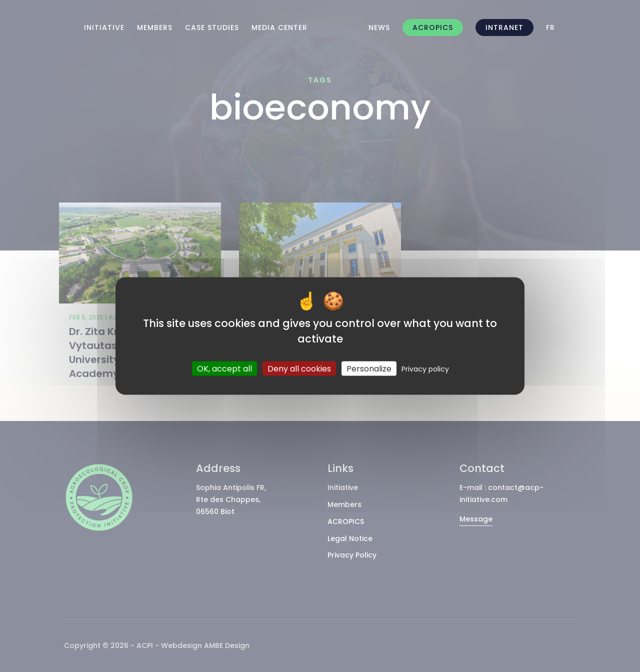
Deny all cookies (299, 368)
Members (155, 27)
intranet (504, 27)
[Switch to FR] (550, 27)
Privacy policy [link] (425, 368)
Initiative (104, 27)
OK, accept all (224, 368)
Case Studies (212, 27)
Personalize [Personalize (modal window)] (369, 368)
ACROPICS (433, 27)
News (379, 27)
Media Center (279, 27)
